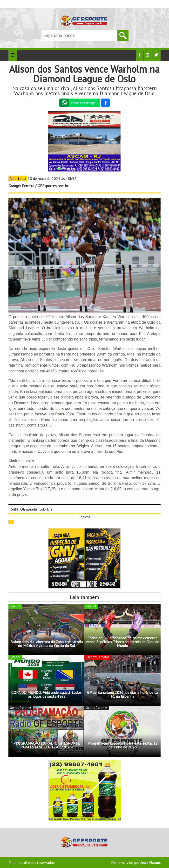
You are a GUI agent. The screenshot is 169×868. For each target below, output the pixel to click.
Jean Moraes (151, 862)
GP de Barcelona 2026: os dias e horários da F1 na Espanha (123, 694)
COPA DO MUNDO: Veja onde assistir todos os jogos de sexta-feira (46, 694)
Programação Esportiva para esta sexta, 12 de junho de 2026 (123, 745)
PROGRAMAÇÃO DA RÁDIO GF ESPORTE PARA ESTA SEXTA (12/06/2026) (47, 745)
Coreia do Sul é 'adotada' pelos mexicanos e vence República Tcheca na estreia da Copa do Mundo (123, 642)
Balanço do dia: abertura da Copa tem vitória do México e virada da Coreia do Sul (47, 644)
